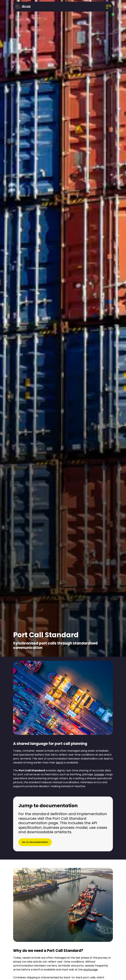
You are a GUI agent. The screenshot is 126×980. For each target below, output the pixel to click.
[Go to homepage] (23, 7)
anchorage (90, 970)
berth (60, 763)
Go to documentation (35, 842)
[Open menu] (109, 7)
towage (99, 774)
